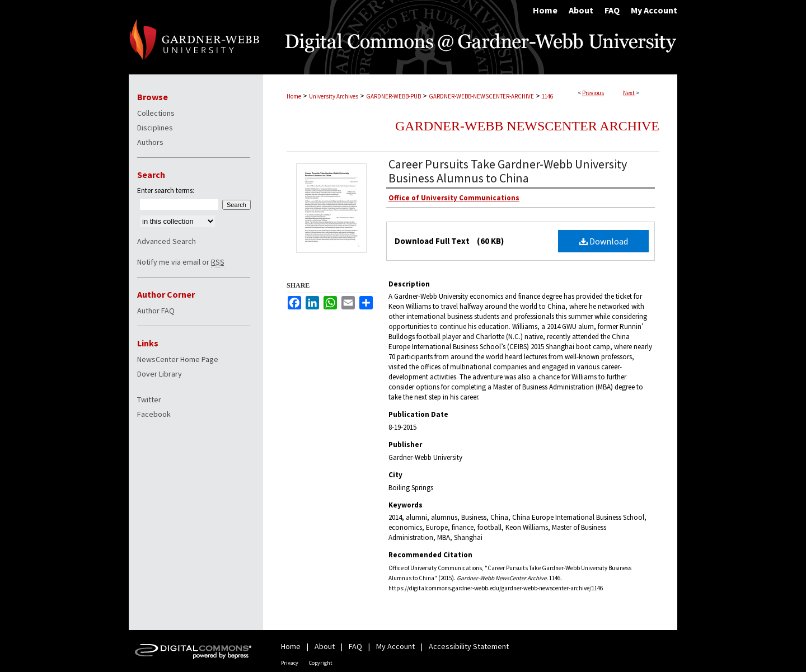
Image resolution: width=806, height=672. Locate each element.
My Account (395, 646)
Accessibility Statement (469, 646)
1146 (547, 96)
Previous (593, 93)
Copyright (321, 663)
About (325, 646)
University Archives (334, 96)
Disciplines (155, 128)
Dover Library (160, 374)
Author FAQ (156, 311)
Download (604, 241)
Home (294, 96)
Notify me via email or (181, 262)
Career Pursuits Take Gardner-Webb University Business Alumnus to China (508, 171)
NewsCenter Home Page (178, 359)
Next (629, 93)
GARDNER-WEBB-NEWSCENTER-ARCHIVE (481, 96)
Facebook (154, 414)
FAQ (355, 646)
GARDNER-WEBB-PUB (393, 96)
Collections (156, 113)
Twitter (149, 400)
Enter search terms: (166, 191)
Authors (150, 142)
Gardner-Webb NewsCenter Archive (527, 126)
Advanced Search (167, 241)
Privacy (290, 663)
